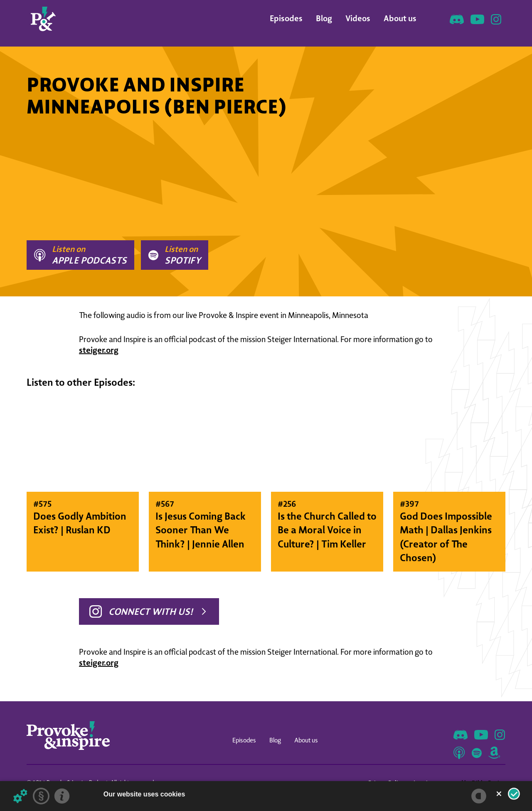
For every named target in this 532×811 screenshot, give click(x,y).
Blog (324, 18)
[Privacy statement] (41, 796)
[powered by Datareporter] (479, 796)
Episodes (286, 18)
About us (400, 18)
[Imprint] (62, 796)
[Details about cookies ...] (20, 796)
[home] (43, 19)
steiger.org (99, 350)
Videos (358, 18)
